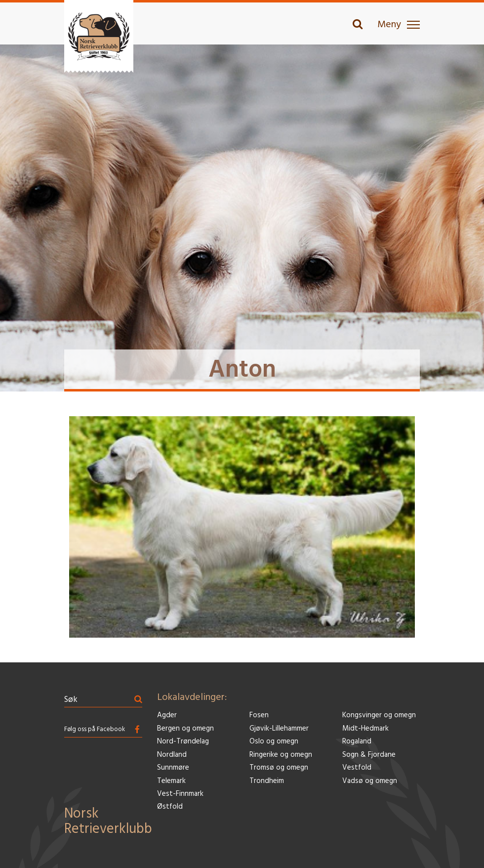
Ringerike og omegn (281, 755)
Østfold (170, 807)
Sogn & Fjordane (369, 755)
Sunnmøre (173, 768)
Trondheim (267, 781)
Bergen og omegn (185, 729)
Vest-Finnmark (180, 794)
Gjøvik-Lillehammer (279, 729)
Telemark (171, 781)
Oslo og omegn (274, 742)
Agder (167, 716)
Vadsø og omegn (370, 781)
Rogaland (357, 742)
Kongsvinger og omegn (379, 716)
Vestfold (357, 768)
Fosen (259, 716)
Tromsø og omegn (279, 768)
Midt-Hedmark (365, 729)
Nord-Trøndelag (183, 742)
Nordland (172, 755)
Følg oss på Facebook (95, 729)
